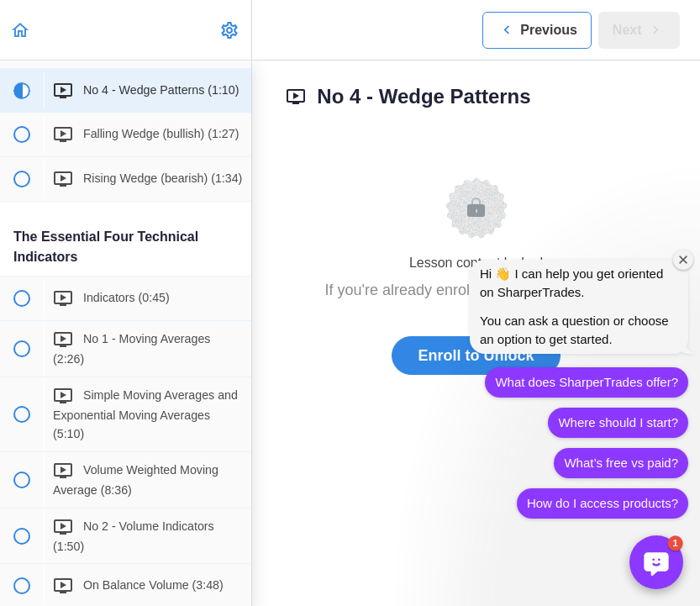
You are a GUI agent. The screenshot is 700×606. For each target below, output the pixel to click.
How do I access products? (603, 503)
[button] (21, 30)
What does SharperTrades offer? (587, 382)
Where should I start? (618, 422)
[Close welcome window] (683, 260)
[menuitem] (230, 30)
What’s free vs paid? (621, 463)
